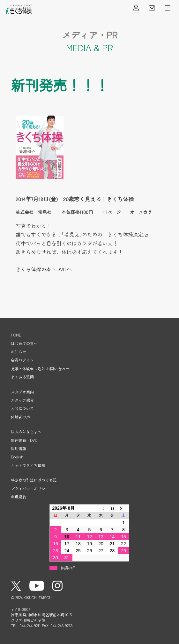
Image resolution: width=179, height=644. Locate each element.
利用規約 (19, 497)
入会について (22, 408)
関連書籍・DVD (24, 440)
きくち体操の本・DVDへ (44, 269)
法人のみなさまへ (26, 432)
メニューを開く (168, 8)
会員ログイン (136, 8)
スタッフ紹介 (22, 400)
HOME (16, 335)
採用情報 (19, 448)
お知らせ (19, 352)
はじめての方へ (24, 343)
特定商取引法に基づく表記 (34, 480)
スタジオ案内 (22, 392)
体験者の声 (20, 417)
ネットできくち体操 (28, 465)
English (17, 457)
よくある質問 (22, 377)
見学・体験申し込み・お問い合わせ (152, 8)
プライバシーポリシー (30, 488)
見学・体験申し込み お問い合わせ (40, 368)
